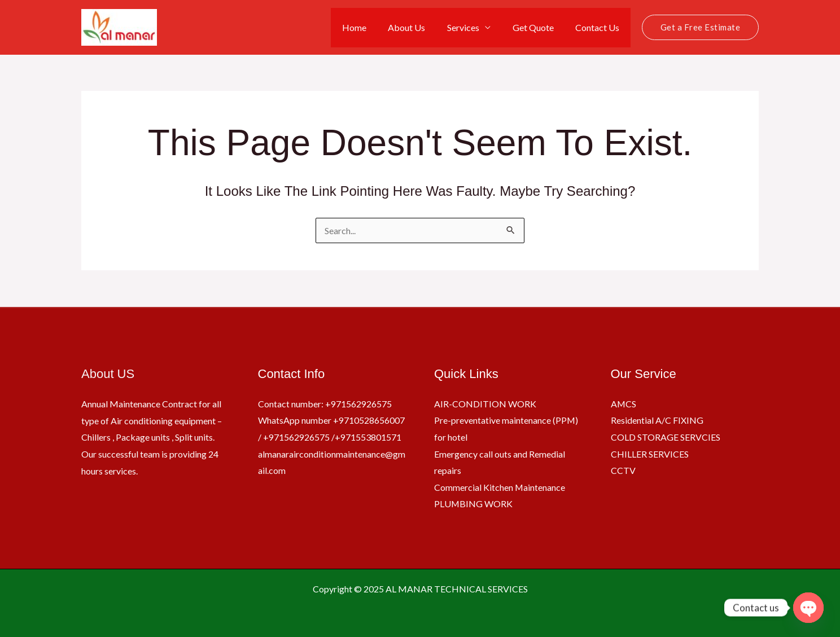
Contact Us (600, 27)
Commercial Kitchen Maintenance (500, 487)
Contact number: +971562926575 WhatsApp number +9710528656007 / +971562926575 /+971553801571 (331, 420)
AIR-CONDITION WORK (485, 403)
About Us (420, 27)
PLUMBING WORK (474, 504)
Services (473, 27)
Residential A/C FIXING (657, 420)
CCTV (623, 470)
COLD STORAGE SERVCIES (666, 436)
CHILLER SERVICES (650, 453)
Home (371, 27)
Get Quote (539, 27)
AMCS (624, 403)
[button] (701, 27)
